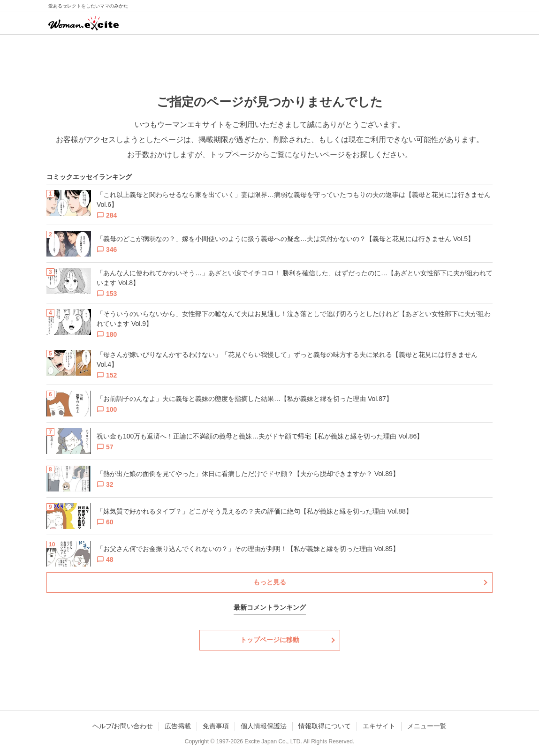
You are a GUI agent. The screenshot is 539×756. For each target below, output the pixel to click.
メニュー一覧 (427, 726)
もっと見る (270, 582)
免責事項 (216, 726)
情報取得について (325, 726)
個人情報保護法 (264, 726)
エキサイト (379, 726)
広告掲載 (178, 726)
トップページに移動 (270, 640)
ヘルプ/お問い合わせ (123, 726)
